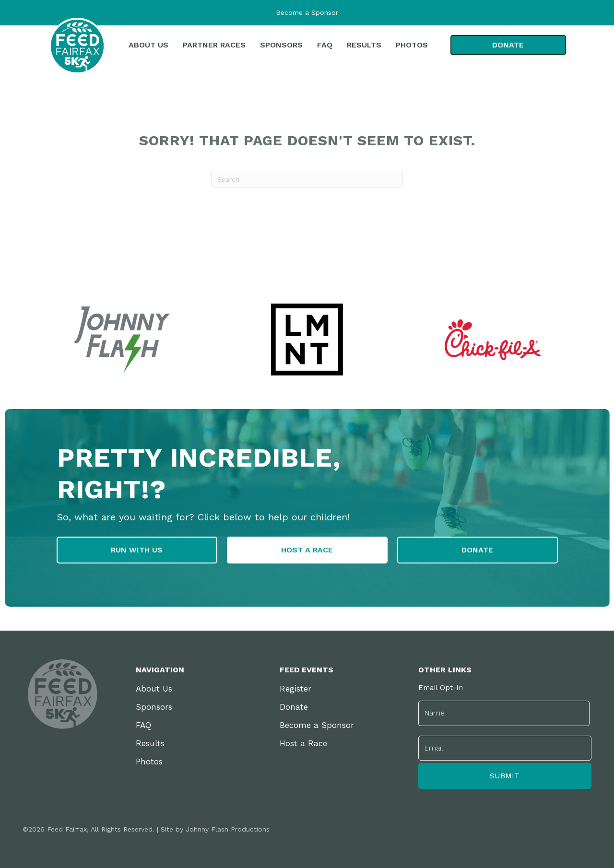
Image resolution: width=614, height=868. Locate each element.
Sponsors (154, 709)
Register (295, 691)
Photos (149, 763)
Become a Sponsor (307, 12)
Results (150, 745)
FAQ (143, 727)
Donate (294, 709)
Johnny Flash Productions (228, 826)
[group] (307, 340)
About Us (154, 691)
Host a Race (303, 745)
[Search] (307, 179)
